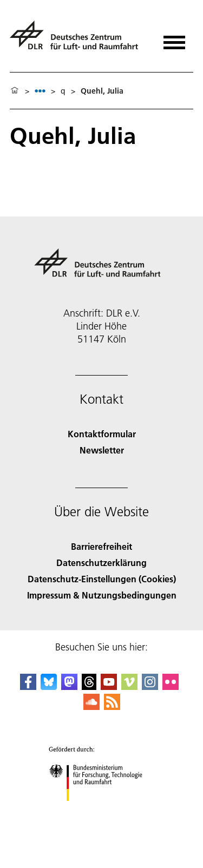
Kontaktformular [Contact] (102, 434)
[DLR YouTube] (109, 686)
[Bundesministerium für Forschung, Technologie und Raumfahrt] (101, 810)
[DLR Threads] (89, 686)
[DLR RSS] (112, 706)
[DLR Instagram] (150, 686)
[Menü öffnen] (174, 39)
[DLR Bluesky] (49, 686)
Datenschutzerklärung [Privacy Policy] (101, 563)
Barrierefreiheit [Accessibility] (101, 546)
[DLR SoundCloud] (91, 706)
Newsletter (102, 450)
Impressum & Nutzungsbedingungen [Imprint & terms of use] (102, 595)
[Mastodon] (69, 686)
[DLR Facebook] (28, 686)
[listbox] (40, 91)
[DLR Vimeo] (129, 686)
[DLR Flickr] (171, 686)
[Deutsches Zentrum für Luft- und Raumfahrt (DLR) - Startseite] (78, 40)
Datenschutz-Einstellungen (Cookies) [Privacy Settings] (102, 579)
